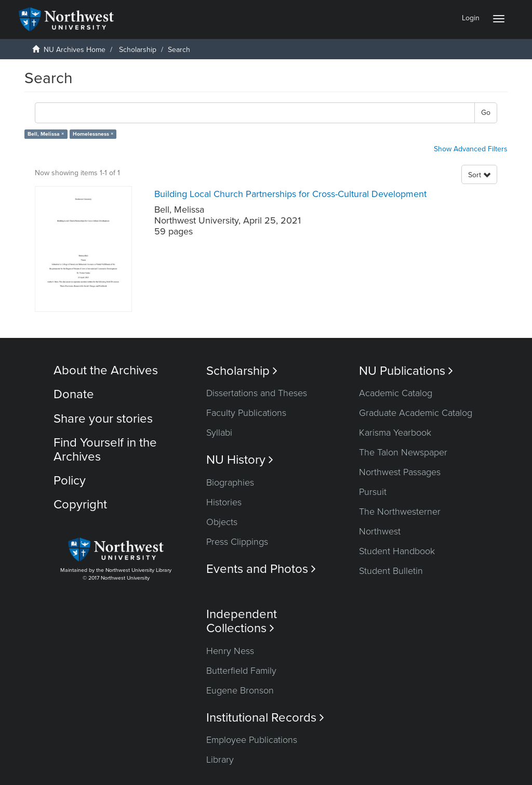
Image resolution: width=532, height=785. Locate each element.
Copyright (80, 505)
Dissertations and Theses (257, 393)
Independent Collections (242, 621)
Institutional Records (265, 718)
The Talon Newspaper (403, 452)
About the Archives (106, 370)
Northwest (380, 531)
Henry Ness (230, 651)
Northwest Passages (400, 472)
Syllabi (219, 433)
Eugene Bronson (240, 690)
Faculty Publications (246, 413)
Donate (74, 394)
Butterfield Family (241, 671)
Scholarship (138, 50)
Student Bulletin (391, 571)
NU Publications (406, 371)
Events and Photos (261, 569)
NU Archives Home (75, 50)
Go (486, 113)
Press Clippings (237, 542)
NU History (240, 460)
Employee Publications (252, 740)
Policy (70, 481)
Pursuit (373, 492)
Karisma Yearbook (395, 433)
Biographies (230, 482)
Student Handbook (397, 551)
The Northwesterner (400, 512)
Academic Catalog (396, 393)
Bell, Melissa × (46, 134)
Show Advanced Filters (471, 149)
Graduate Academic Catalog (416, 413)
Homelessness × (93, 134)
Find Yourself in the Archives (105, 449)
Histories (224, 502)
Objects (222, 522)
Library (220, 760)
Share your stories (103, 419)
